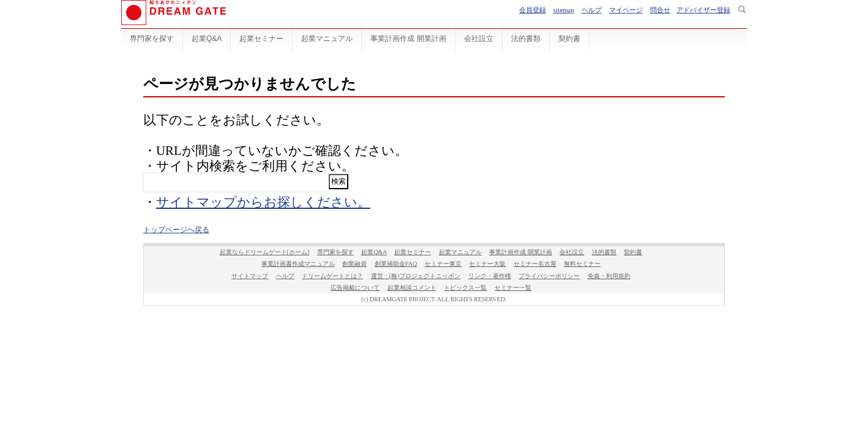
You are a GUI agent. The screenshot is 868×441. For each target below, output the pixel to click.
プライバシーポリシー (549, 276)
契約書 (569, 39)
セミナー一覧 (513, 288)
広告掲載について (355, 288)
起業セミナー (261, 39)
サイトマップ (250, 276)
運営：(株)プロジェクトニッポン (416, 276)
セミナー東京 (443, 264)
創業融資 (354, 264)
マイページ (626, 10)
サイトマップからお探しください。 (263, 202)
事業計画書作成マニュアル (298, 264)
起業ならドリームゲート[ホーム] (265, 252)
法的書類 (526, 39)
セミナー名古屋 (535, 264)
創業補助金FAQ (396, 264)
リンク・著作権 (490, 276)
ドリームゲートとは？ (332, 276)
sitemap (564, 10)
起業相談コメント (412, 288)
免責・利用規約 (609, 276)
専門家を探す (152, 39)
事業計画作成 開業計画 (408, 39)
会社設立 (479, 39)
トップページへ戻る (176, 230)
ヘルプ (592, 10)
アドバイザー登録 (703, 10)
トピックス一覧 (465, 288)
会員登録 (533, 10)
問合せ (660, 10)
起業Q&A (207, 39)
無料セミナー (582, 264)
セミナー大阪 (487, 264)
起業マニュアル (327, 39)
